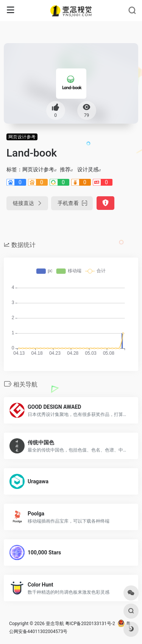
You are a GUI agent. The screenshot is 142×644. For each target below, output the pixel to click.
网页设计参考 (22, 137)
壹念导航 (55, 624)
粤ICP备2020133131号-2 (90, 624)
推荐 (65, 169)
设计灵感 (88, 169)
